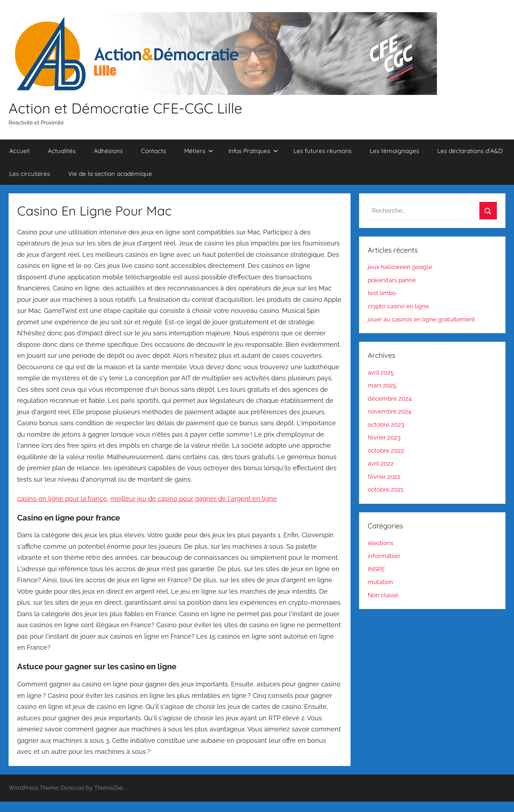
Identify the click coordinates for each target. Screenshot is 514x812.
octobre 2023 (386, 425)
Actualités (62, 151)
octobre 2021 (385, 489)
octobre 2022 (386, 451)
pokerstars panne (392, 280)
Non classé (383, 595)
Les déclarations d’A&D (470, 151)
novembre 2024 (389, 411)
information (384, 556)
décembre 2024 (390, 399)
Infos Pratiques (253, 151)
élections (381, 543)
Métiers (199, 151)
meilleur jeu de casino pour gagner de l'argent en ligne (194, 499)
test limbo (382, 293)
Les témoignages (394, 151)
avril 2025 (381, 372)
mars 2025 (382, 385)
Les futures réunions (322, 151)
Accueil (19, 151)
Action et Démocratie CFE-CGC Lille (125, 108)
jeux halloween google (400, 267)
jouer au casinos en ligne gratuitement (421, 319)
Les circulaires (30, 174)
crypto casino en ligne (398, 306)
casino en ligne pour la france (62, 499)
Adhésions (108, 151)
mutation (380, 582)
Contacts (153, 151)
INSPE (376, 569)
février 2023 (384, 437)
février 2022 (384, 477)
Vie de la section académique (110, 174)
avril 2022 (381, 463)
